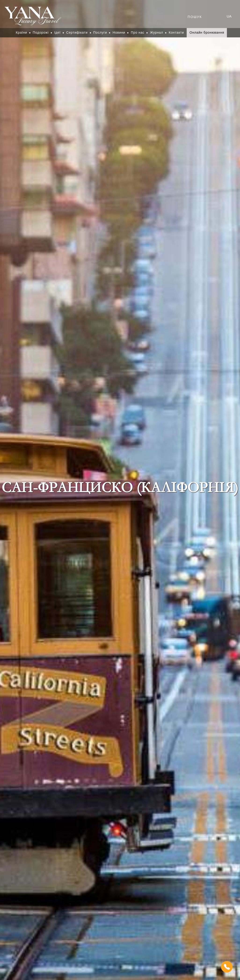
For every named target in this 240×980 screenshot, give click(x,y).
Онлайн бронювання (207, 32)
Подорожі (41, 32)
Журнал (156, 32)
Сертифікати (77, 32)
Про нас (138, 32)
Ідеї (57, 32)
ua (229, 16)
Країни (22, 32)
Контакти (176, 32)
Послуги (100, 32)
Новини (119, 32)
